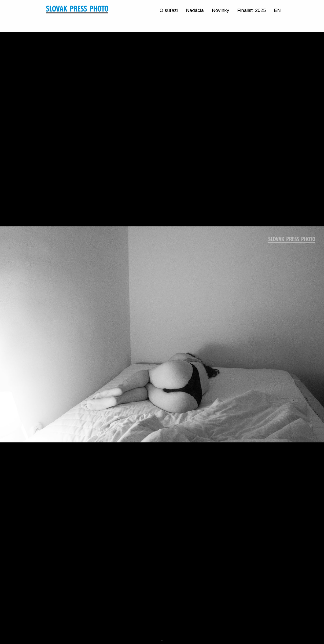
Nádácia (195, 10)
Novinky (220, 10)
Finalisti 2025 (251, 10)
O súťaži (169, 10)
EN (277, 10)
